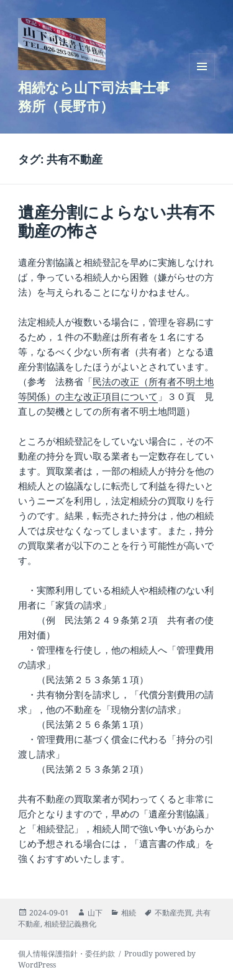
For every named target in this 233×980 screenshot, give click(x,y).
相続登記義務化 (70, 924)
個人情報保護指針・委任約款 (66, 954)
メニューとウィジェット (202, 79)
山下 (95, 913)
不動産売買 (173, 913)
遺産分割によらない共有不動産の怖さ (116, 221)
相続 (129, 913)
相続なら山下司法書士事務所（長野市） (94, 96)
